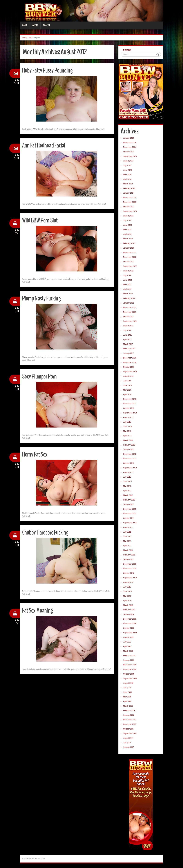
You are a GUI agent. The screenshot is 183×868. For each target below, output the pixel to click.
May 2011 (127, 541)
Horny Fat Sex (35, 454)
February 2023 (129, 243)
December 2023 (130, 198)
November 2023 (130, 202)
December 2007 (130, 720)
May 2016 (127, 390)
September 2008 (130, 679)
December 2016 (130, 358)
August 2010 (128, 582)
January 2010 (129, 614)
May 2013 (127, 431)
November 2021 (130, 312)
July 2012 (127, 477)
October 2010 (129, 573)
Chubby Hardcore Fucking (46, 532)
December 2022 (130, 253)
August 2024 (128, 161)
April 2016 (127, 395)
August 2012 (128, 472)
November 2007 (130, 724)
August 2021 (128, 326)
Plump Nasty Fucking (42, 298)
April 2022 (127, 289)
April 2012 (127, 491)
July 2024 (127, 166)
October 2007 (129, 729)
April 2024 (127, 179)
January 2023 (129, 248)
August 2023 (128, 216)
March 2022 (128, 294)
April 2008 (127, 701)
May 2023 (127, 230)
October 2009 (129, 628)
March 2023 (128, 239)
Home (25, 25)
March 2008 (128, 706)
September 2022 (130, 266)
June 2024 (127, 170)
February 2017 (129, 349)
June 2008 (127, 692)
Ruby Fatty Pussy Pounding (49, 70)
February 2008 (129, 711)
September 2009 (130, 633)
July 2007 (127, 743)
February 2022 (129, 298)
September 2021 (130, 321)
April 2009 (127, 646)
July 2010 (127, 587)
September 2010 (130, 578)
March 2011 (128, 550)
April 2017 (127, 340)
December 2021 (130, 308)
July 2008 (127, 688)
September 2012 (130, 468)
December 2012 (130, 454)
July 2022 (127, 275)
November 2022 (130, 257)
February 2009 (129, 656)
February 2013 (129, 445)
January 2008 (129, 715)
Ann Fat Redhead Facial (45, 145)
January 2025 (129, 138)
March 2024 (128, 184)
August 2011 (128, 527)
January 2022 (129, 303)
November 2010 (130, 569)
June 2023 (127, 225)
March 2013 (128, 440)
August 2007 (128, 738)
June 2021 (127, 335)
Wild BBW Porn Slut (41, 220)
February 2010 (129, 610)
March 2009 (128, 651)
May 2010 (127, 596)
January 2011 (129, 559)
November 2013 (130, 404)
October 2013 (129, 408)
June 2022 (127, 280)
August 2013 (128, 417)
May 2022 (127, 285)
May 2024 (127, 175)
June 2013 (127, 427)
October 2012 (129, 463)
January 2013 (129, 449)
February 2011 (129, 555)
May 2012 (127, 486)
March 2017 (128, 344)
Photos (46, 25)
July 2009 (127, 642)
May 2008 (127, 697)
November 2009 (130, 624)
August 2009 (128, 637)
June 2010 (127, 591)
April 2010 (127, 601)
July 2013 (127, 422)
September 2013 (130, 413)
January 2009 (129, 660)
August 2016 (128, 376)
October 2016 (129, 367)
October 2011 (129, 518)
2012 (31, 38)
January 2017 (129, 353)
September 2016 (130, 372)
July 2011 (127, 532)
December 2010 (130, 564)
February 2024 (129, 188)
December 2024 (130, 143)
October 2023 (129, 207)
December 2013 (130, 399)
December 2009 (130, 619)
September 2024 (130, 156)
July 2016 (127, 381)
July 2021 (127, 330)
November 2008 (130, 669)
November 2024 (130, 147)
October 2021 (129, 317)
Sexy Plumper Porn (40, 376)
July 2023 (127, 220)
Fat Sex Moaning (38, 610)
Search (127, 50)
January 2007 (129, 747)
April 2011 (127, 546)
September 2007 (130, 733)
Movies (35, 25)
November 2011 (130, 514)
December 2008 (130, 665)
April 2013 (127, 436)
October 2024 (129, 152)
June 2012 (127, 482)
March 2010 (128, 605)
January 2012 (129, 504)
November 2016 (130, 362)
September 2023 (130, 211)
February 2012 (129, 500)
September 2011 (130, 523)
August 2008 (128, 683)
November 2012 (130, 459)
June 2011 (127, 537)
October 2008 (129, 674)
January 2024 (129, 193)
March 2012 (128, 495)
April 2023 (127, 234)
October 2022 (129, 262)
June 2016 (127, 385)
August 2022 (128, 271)
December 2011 (130, 509)
